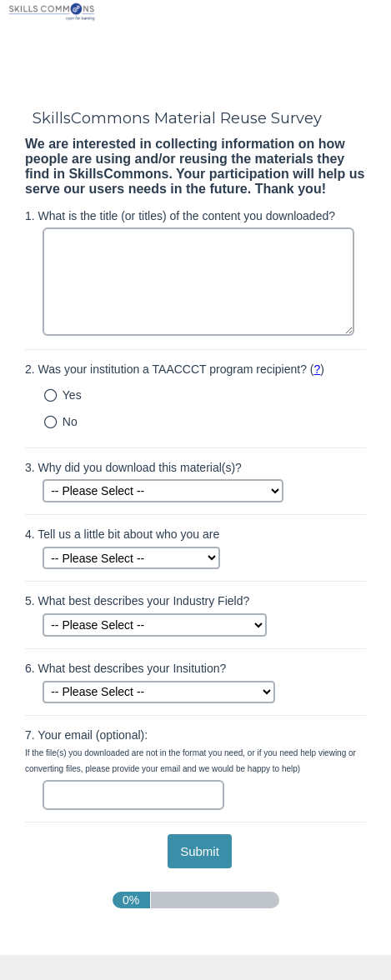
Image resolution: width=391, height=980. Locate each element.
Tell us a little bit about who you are (122, 534)
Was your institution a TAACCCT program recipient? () (175, 369)
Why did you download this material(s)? (133, 467)
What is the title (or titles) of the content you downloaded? (180, 216)
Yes (72, 395)
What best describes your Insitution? (125, 668)
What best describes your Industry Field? (137, 601)
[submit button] (200, 851)
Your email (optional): (190, 751)
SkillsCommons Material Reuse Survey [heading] (177, 118)
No (70, 422)
